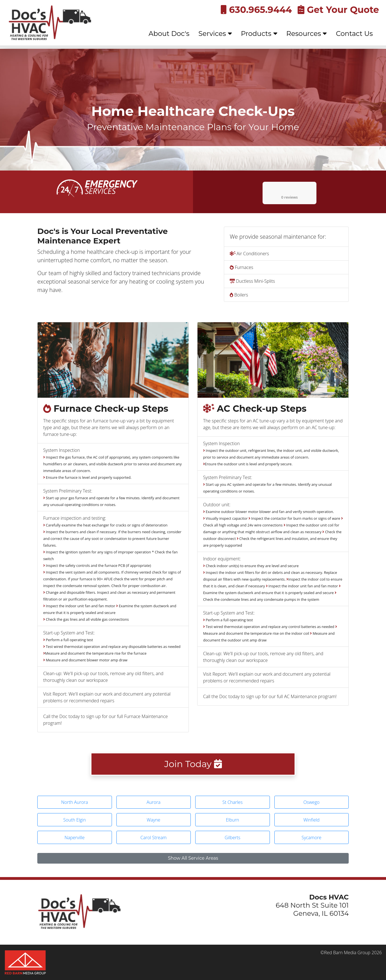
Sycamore (312, 838)
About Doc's (169, 34)
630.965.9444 (256, 10)
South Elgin (75, 820)
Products (259, 34)
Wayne (153, 820)
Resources (307, 34)
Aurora (154, 802)
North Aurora (74, 802)
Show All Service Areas (193, 858)
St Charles (233, 802)
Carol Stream (154, 838)
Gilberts (233, 838)
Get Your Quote (338, 10)
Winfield (311, 820)
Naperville (75, 838)
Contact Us (354, 34)
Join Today (193, 764)
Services (215, 34)
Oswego (311, 802)
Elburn (232, 820)
